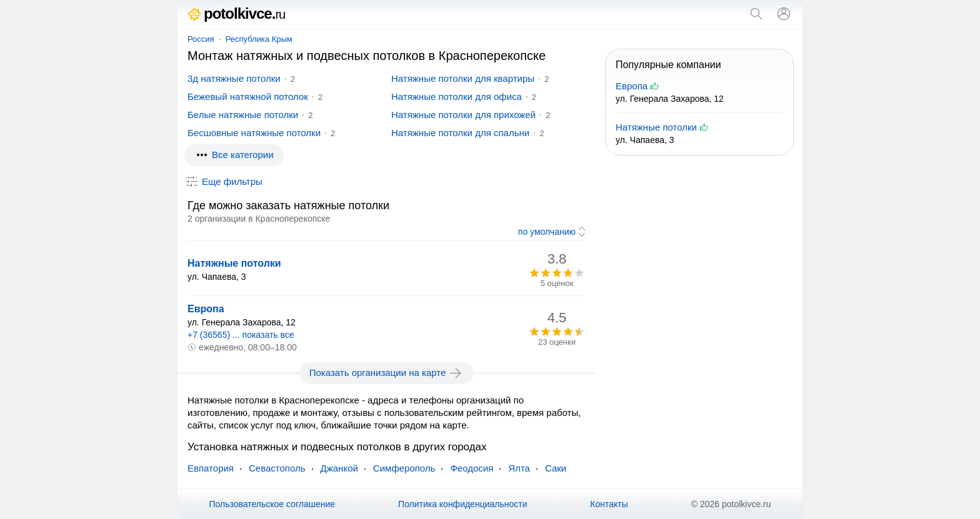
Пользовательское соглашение (272, 504)
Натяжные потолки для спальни (460, 133)
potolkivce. (236, 13)
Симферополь (404, 468)
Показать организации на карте (387, 373)
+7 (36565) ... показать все (241, 335)
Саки (556, 468)
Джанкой (339, 468)
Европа (206, 309)
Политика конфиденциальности (463, 504)
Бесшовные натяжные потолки (254, 133)
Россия (201, 39)
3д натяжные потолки (234, 78)
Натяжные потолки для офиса (457, 96)
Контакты (609, 504)
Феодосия (472, 468)
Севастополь (277, 468)
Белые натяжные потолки (243, 115)
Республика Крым (259, 39)
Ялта (519, 468)
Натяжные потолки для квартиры (463, 78)
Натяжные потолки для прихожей (463, 115)
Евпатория (211, 468)
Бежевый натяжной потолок (248, 96)
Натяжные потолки (234, 263)
